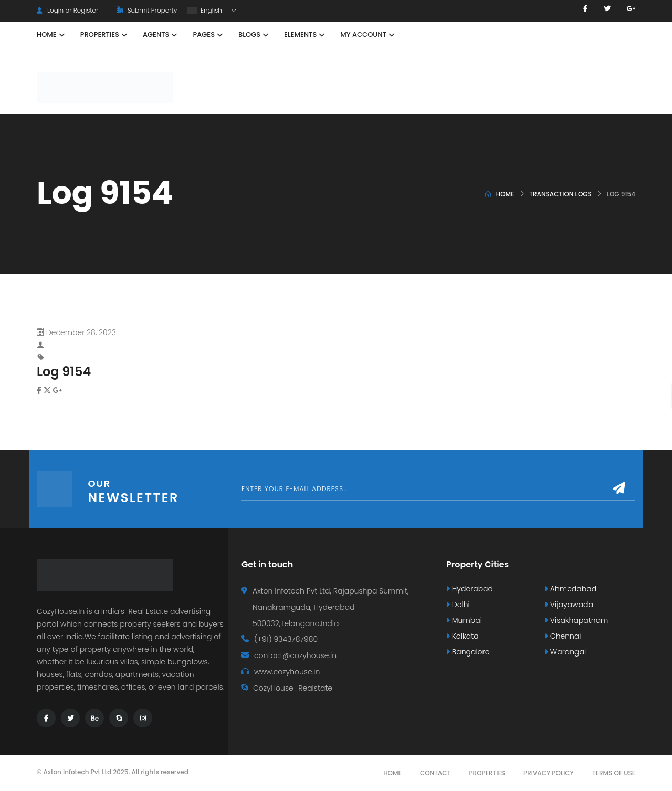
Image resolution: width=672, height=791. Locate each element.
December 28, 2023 (81, 332)
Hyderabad (470, 589)
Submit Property (147, 10)
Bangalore (468, 652)
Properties (487, 773)
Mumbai (464, 620)
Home (505, 194)
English (206, 10)
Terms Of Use (614, 773)
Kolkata (463, 636)
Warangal (565, 652)
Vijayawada (569, 605)
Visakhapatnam (576, 620)
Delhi (458, 605)
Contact (435, 773)
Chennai (563, 636)
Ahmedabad (570, 589)
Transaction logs (560, 194)
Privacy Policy (549, 773)
